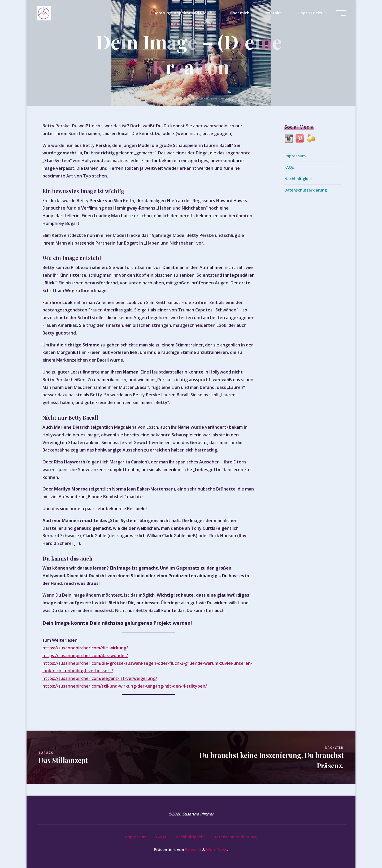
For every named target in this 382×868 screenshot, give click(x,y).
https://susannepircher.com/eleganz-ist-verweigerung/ (100, 678)
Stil (210, 23)
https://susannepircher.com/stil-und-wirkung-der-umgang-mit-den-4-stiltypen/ (125, 686)
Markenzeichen (72, 360)
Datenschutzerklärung (306, 190)
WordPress (217, 849)
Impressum (295, 156)
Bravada (193, 849)
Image (175, 23)
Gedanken (153, 23)
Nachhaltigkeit (298, 179)
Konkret (194, 23)
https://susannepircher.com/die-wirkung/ (85, 648)
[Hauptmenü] (341, 13)
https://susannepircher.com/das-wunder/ (85, 656)
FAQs (289, 167)
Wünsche (227, 23)
